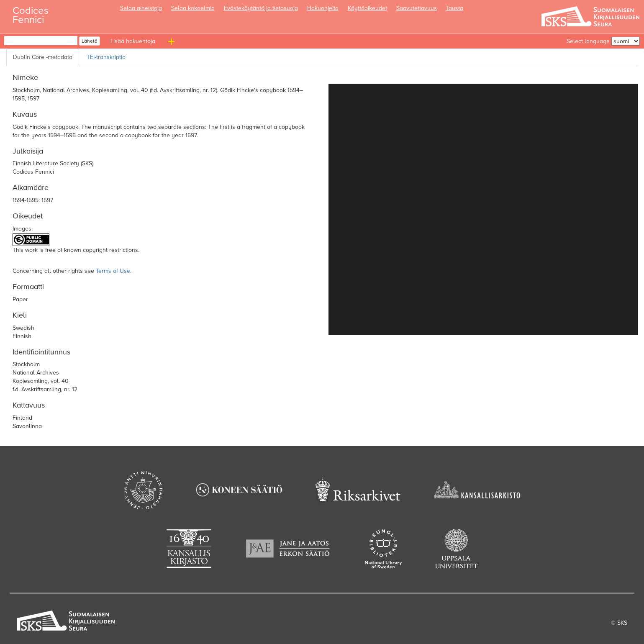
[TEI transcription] (108, 57)
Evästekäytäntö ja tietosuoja (261, 8)
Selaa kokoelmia (193, 8)
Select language (588, 41)
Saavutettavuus (417, 8)
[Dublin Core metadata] (43, 57)
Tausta (455, 8)
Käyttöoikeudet (367, 8)
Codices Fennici (31, 13)
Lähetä (90, 41)
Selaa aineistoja (141, 8)
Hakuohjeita (323, 8)
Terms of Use (113, 271)
